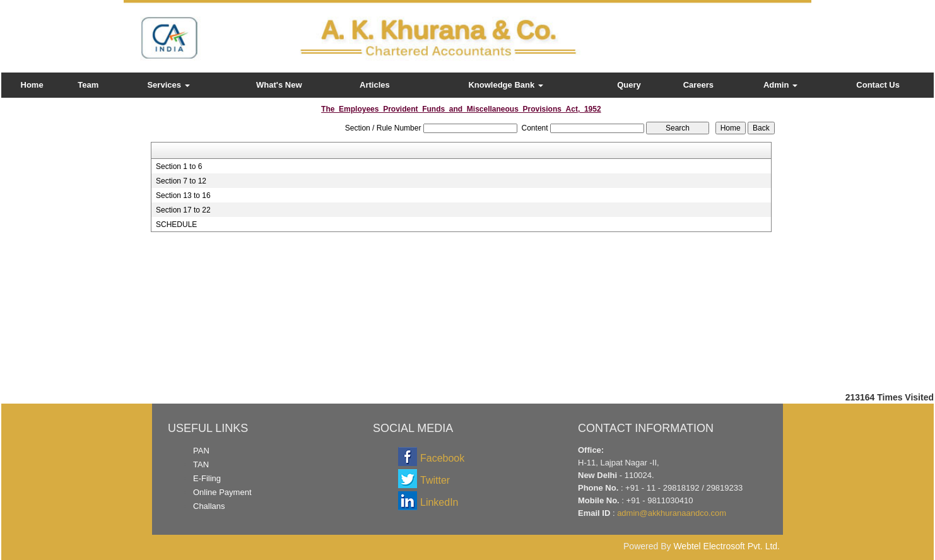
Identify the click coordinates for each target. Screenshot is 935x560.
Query (629, 85)
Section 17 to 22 (183, 210)
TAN (201, 464)
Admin (780, 85)
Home (32, 85)
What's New (279, 85)
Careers (698, 85)
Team (88, 85)
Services (168, 85)
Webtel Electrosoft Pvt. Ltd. (726, 546)
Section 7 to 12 (181, 181)
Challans (209, 506)
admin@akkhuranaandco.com (672, 513)
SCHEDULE (176, 225)
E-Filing (207, 478)
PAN (201, 451)
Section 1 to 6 (179, 166)
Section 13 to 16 (183, 195)
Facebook (442, 458)
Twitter (435, 480)
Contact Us (878, 85)
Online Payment (222, 492)
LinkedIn (439, 502)
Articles (375, 85)
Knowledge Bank (505, 85)
